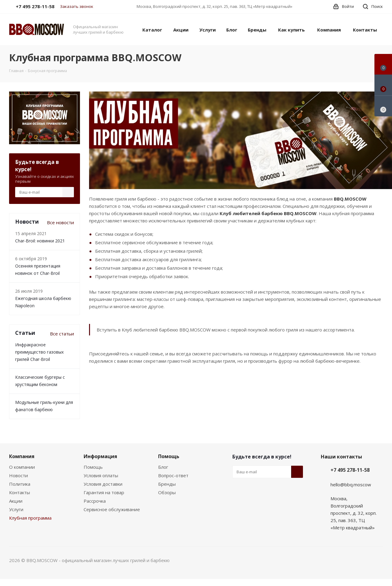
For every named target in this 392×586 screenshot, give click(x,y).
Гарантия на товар (104, 492)
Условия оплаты (101, 475)
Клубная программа (30, 518)
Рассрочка (95, 501)
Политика (20, 484)
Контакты (20, 492)
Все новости (60, 222)
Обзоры (167, 492)
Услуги (16, 509)
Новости (18, 475)
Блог (163, 467)
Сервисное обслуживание (112, 509)
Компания (22, 456)
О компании (22, 467)
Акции (16, 501)
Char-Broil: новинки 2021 (40, 241)
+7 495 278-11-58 (350, 470)
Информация (100, 456)
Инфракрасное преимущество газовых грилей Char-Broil (39, 352)
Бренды (167, 484)
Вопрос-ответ (173, 475)
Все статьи (62, 334)
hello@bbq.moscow (351, 484)
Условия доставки (103, 484)
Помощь (93, 467)
